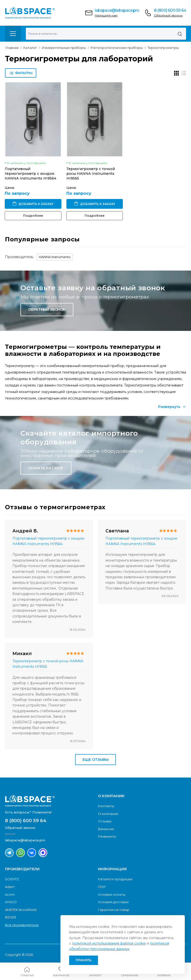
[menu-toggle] (13, 34)
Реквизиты (107, 836)
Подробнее (33, 216)
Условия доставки (113, 902)
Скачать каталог (46, 468)
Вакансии (106, 829)
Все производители (22, 925)
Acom (10, 894)
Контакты (106, 806)
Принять (84, 960)
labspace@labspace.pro (117, 10)
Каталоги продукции (115, 879)
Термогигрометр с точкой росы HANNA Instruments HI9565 (91, 174)
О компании (108, 814)
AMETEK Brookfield (21, 910)
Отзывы (105, 821)
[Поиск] (180, 34)
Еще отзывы (96, 760)
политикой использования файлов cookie (109, 943)
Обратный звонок (168, 15)
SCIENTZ (12, 879)
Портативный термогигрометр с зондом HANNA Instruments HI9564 (30, 174)
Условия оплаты (112, 894)
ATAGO (11, 902)
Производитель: (19, 257)
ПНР (102, 887)
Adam (10, 887)
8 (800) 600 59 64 (170, 10)
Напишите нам (106, 15)
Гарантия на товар (114, 910)
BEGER (11, 917)
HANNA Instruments (55, 257)
